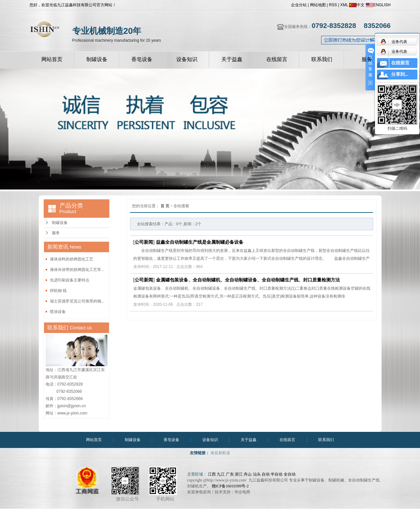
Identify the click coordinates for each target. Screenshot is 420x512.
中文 (357, 5)
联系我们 (322, 59)
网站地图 (318, 5)
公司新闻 (144, 242)
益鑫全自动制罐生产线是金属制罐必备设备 (200, 242)
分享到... (400, 74)
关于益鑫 (232, 59)
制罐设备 (97, 59)
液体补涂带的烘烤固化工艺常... (77, 270)
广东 (230, 474)
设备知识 (187, 59)
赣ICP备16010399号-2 (230, 486)
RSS (333, 5)
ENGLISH (378, 5)
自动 (266, 474)
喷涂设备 (58, 312)
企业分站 (299, 5)
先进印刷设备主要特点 (70, 280)
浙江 (239, 474)
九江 (221, 474)
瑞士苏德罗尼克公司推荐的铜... (77, 301)
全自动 (290, 474)
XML (344, 5)
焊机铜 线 (58, 291)
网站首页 (52, 59)
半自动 (276, 474)
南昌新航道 (220, 453)
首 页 (165, 206)
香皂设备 (142, 59)
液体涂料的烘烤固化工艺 (72, 259)
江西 (212, 474)
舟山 (248, 474)
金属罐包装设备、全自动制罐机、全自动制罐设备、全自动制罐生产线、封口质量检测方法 (248, 280)
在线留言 (277, 59)
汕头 (257, 474)
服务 (367, 59)
